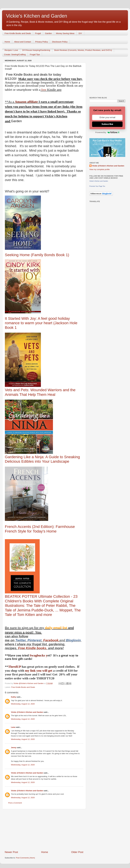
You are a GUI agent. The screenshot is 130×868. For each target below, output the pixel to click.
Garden (48, 33)
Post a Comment (15, 803)
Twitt (19, 640)
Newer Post (11, 852)
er (24, 640)
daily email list (57, 628)
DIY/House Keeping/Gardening (36, 50)
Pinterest (34, 640)
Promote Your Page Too (97, 186)
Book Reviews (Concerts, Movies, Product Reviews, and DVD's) (83, 50)
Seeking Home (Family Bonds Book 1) (37, 255)
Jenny (14, 748)
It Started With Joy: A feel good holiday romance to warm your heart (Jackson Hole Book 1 (41, 323)
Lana (13, 727)
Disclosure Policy (60, 42)
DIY (80, 33)
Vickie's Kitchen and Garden (37, 16)
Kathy (14, 697)
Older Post (77, 852)
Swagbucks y (38, 655)
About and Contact (23, 42)
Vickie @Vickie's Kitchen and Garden (27, 712)
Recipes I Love (11, 50)
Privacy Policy (42, 42)
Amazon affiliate (26, 102)
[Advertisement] (44, 830)
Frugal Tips (35, 54)
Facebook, (51, 640)
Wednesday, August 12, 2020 (23, 704)
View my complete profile (100, 169)
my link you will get (39, 671)
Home (7, 42)
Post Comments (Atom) (25, 858)
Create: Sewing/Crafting (15, 54)
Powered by (107, 132)
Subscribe (107, 124)
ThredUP (15, 667)
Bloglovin (74, 640)
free (44, 90)
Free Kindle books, (33, 648)
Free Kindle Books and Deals (18, 33)
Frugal (38, 33)
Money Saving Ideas (65, 33)
